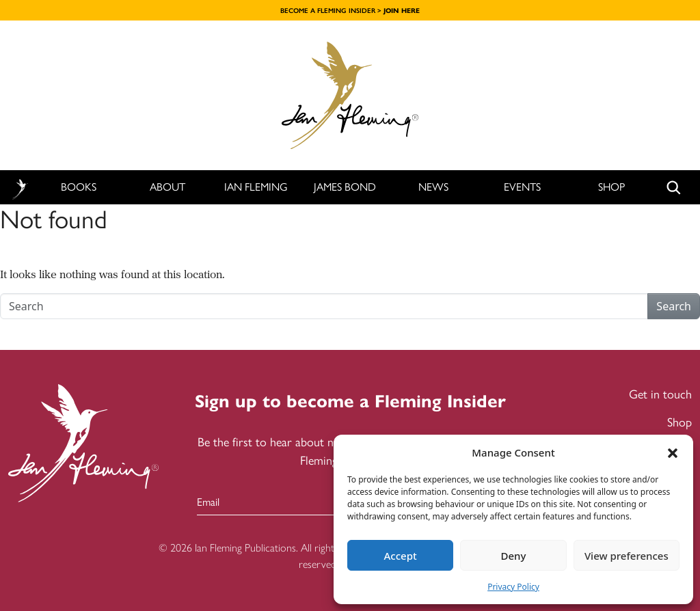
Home (20, 188)
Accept (401, 556)
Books (79, 187)
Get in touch (660, 394)
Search (674, 306)
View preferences (627, 556)
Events (522, 187)
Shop (611, 187)
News (433, 187)
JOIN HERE (402, 11)
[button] (673, 452)
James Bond (345, 187)
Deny (514, 556)
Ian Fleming (256, 187)
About (167, 187)
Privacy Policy (513, 587)
